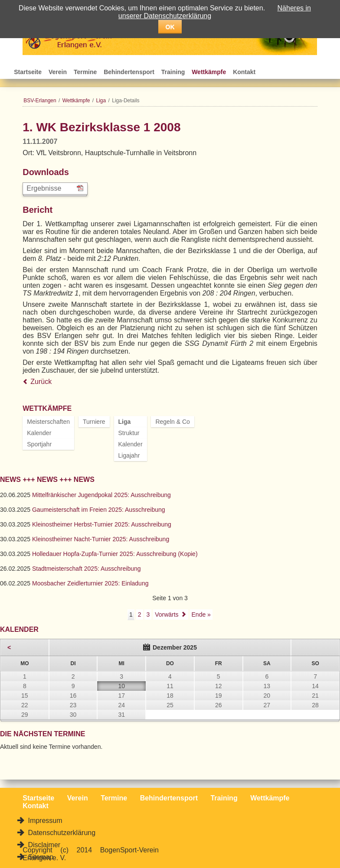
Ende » (201, 614)
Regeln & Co (172, 422)
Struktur (129, 433)
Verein (58, 72)
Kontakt (244, 72)
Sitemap (40, 857)
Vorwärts (167, 614)
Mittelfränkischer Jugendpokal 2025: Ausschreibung (101, 495)
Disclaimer (43, 845)
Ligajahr (129, 455)
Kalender (39, 433)
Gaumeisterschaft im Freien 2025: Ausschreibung (99, 510)
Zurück (41, 382)
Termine (85, 72)
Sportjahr (39, 444)
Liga (101, 101)
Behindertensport (129, 72)
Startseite (28, 72)
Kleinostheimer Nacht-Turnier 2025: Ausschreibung (101, 539)
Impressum (44, 821)
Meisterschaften (48, 422)
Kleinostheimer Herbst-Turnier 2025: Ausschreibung (102, 524)
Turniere (94, 422)
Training (173, 72)
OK (170, 27)
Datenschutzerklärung (61, 833)
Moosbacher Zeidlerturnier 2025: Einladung (90, 583)
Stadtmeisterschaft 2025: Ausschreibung (87, 569)
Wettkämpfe (209, 72)
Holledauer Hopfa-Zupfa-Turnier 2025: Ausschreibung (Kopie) (115, 554)
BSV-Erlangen (40, 101)
